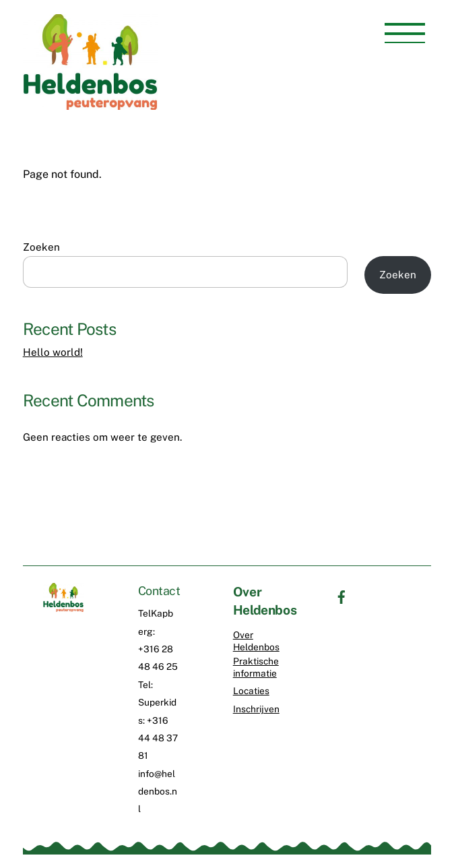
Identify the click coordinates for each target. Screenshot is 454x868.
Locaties (251, 691)
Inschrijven (256, 709)
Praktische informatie (256, 667)
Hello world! (53, 352)
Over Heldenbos (256, 641)
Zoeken (41, 247)
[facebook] (342, 596)
